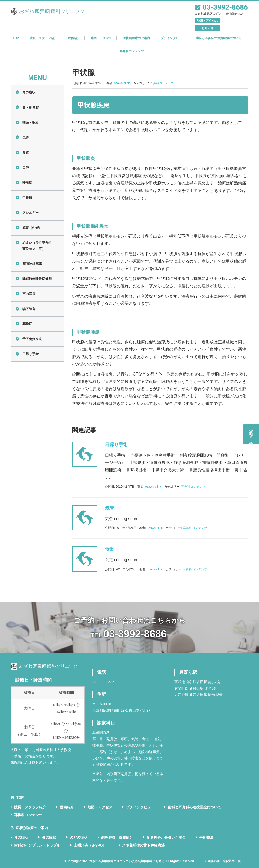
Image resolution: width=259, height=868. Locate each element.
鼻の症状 (49, 837)
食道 (26, 153)
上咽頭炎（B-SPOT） (91, 845)
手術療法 (206, 837)
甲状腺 (27, 198)
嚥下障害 (29, 309)
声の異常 (29, 294)
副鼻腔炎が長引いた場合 (166, 837)
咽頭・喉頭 (30, 122)
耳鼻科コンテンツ (132, 51)
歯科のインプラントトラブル (37, 845)
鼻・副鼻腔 (30, 108)
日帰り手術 (30, 354)
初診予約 (251, 434)
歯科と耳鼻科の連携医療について (219, 38)
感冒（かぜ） (32, 228)
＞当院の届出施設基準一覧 (223, 861)
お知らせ (207, 28)
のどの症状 (79, 837)
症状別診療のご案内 (32, 828)
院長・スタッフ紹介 (43, 38)
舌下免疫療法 (32, 339)
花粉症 (27, 324)
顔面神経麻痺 (32, 264)
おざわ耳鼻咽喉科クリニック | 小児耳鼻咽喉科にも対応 (127, 861)
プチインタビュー (173, 38)
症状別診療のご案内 (136, 38)
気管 (26, 138)
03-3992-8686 (135, 634)
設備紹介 (74, 38)
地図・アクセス (207, 21)
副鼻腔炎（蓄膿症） (117, 837)
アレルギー (30, 213)
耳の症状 (29, 92)
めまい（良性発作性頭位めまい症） (37, 246)
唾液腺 (27, 183)
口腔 (26, 168)
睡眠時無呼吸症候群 (37, 279)
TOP (16, 38)
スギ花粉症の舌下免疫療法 (143, 845)
